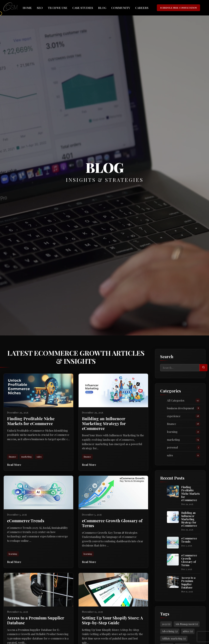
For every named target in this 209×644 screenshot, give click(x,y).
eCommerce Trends (189, 540)
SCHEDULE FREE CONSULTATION (178, 8)
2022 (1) (166, 624)
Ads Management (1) (187, 624)
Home (27, 8)
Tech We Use (58, 8)
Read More (14, 465)
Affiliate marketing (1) (174, 638)
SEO (40, 8)
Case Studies (83, 8)
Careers (142, 8)
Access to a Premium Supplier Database (188, 583)
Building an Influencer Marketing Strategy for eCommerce (189, 519)
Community (121, 8)
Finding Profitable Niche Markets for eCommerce (190, 494)
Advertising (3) (170, 631)
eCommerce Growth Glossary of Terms (189, 560)
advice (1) (188, 631)
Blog (102, 8)
